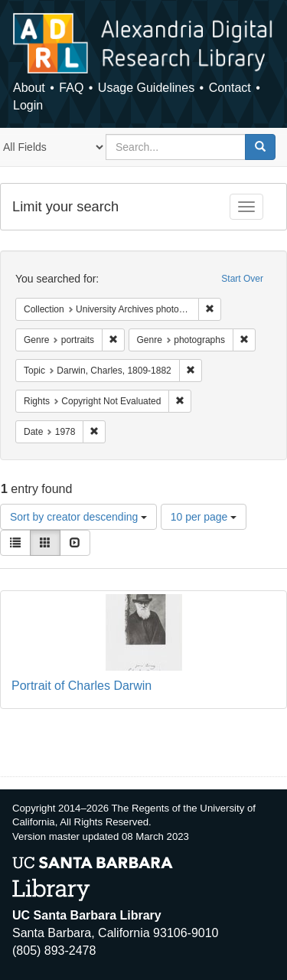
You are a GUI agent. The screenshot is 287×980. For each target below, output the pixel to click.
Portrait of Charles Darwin (82, 686)
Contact (230, 88)
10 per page (204, 517)
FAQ (71, 88)
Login (28, 105)
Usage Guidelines (146, 88)
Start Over (242, 279)
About (29, 88)
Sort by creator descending (78, 517)
